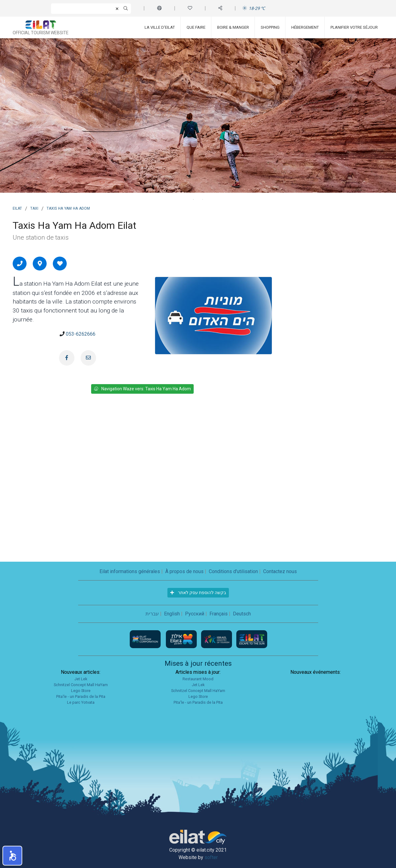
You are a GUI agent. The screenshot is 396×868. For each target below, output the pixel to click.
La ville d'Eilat (160, 27)
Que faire (196, 27)
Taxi (34, 208)
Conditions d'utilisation (233, 571)
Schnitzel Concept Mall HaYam (81, 685)
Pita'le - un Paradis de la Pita (81, 696)
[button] (12, 856)
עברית (152, 614)
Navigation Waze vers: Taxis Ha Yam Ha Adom (142, 389)
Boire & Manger (233, 27)
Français (219, 614)
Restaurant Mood (198, 679)
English (172, 614)
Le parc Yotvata (81, 702)
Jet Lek (81, 679)
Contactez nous (280, 571)
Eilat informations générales (130, 571)
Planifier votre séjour (354, 27)
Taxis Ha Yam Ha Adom (68, 208)
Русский (195, 614)
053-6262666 (81, 334)
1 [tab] (193, 199)
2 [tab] (203, 199)
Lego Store (81, 691)
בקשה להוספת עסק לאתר (198, 593)
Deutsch (242, 614)
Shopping (270, 27)
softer (211, 857)
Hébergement (305, 27)
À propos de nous (184, 571)
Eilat (17, 208)
